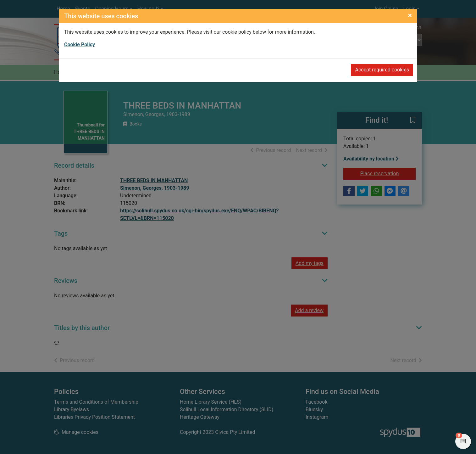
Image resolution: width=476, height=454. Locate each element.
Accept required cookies (382, 70)
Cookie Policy (80, 45)
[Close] (410, 15)
